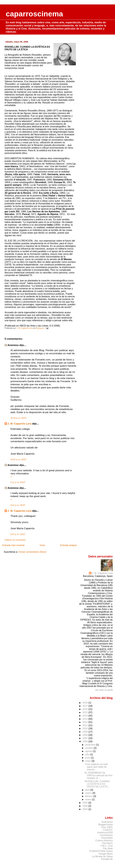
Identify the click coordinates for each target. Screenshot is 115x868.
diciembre (91, 745)
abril (88, 790)
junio (88, 758)
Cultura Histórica (104, 840)
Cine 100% (107, 827)
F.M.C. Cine (107, 846)
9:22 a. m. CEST (18, 505)
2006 (85, 741)
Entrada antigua (68, 545)
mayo (88, 761)
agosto (89, 751)
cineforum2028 (105, 833)
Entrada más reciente (13, 545)
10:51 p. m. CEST (19, 459)
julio (88, 754)
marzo (89, 793)
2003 (85, 809)
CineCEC (108, 830)
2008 (85, 735)
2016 (85, 709)
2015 (85, 712)
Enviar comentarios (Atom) (32, 552)
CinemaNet (107, 838)
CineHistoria (106, 835)
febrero (89, 796)
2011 (85, 725)
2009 (85, 732)
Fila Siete (108, 848)
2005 (85, 803)
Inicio (42, 545)
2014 (85, 716)
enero (89, 799)
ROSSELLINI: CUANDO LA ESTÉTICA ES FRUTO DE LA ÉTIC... (97, 784)
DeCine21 (107, 843)
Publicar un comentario (15, 540)
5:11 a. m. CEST (18, 482)
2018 (85, 703)
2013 (85, 719)
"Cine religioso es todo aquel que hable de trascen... (96, 767)
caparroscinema (34, 14)
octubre (90, 748)
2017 (85, 706)
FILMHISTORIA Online (101, 851)
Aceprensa (107, 822)
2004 (85, 806)
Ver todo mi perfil (104, 690)
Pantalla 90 (107, 859)
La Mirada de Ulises (102, 856)
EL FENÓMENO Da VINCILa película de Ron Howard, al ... (99, 775)
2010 (85, 728)
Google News (106, 854)
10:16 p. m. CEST (19, 418)
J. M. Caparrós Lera (20, 424)
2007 (85, 738)
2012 (85, 722)
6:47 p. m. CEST (18, 534)
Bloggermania (105, 825)
